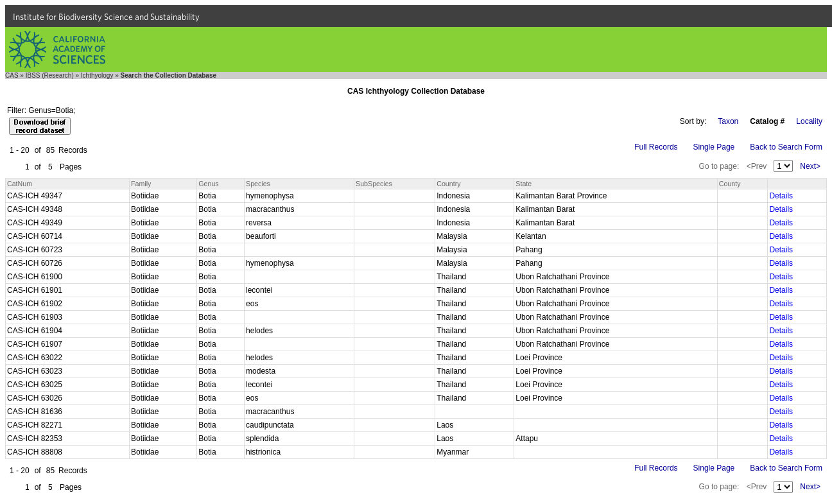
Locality (809, 121)
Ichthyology (97, 75)
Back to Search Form (786, 147)
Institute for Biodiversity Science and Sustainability (106, 17)
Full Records (656, 147)
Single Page (714, 147)
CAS (12, 75)
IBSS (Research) (50, 75)
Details (781, 196)
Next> (810, 166)
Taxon (728, 121)
